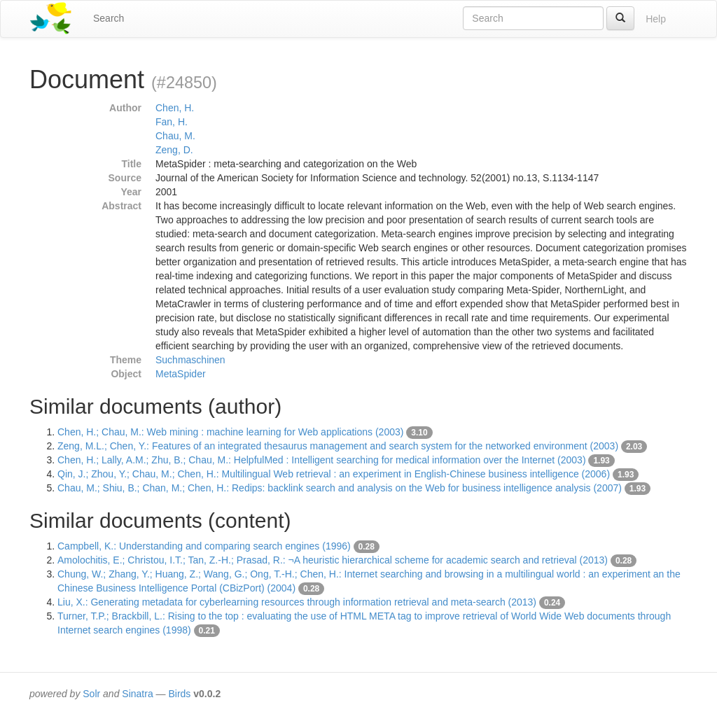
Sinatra (137, 694)
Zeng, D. (174, 150)
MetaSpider (181, 374)
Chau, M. (175, 136)
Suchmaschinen (190, 360)
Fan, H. (172, 122)
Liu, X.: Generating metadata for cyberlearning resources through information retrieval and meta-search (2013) (297, 602)
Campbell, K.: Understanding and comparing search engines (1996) (204, 546)
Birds (179, 694)
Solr (91, 694)
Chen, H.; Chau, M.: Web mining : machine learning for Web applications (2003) (230, 432)
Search (109, 18)
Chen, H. (175, 108)
